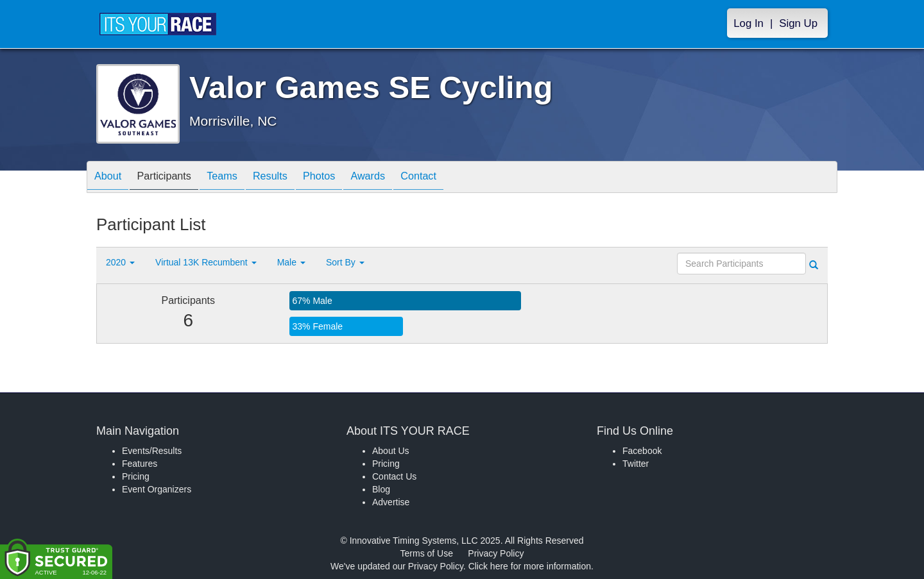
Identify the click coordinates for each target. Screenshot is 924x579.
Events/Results (152, 451)
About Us (391, 451)
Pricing (136, 476)
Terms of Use (427, 553)
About (111, 178)
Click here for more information (530, 566)
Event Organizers (157, 489)
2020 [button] (120, 262)
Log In (749, 23)
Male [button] (291, 262)
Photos (348, 178)
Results (293, 178)
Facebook (642, 451)
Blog (381, 489)
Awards (403, 178)
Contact (460, 178)
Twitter (636, 464)
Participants (174, 178)
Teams (238, 178)
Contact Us (394, 476)
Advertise (391, 502)
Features (140, 464)
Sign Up (798, 23)
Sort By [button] (345, 262)
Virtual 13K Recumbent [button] (206, 262)
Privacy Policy (496, 553)
